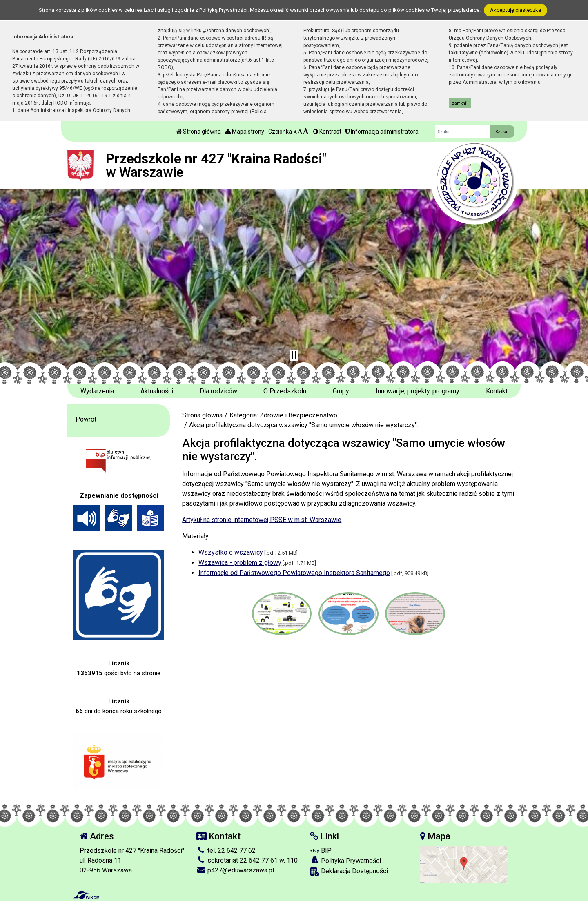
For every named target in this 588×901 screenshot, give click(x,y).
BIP (321, 851)
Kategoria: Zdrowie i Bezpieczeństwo (283, 415)
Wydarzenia (97, 391)
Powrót (86, 419)
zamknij (460, 103)
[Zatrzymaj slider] (294, 355)
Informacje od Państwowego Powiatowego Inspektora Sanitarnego (294, 573)
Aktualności (157, 391)
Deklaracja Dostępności (349, 872)
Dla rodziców (218, 391)
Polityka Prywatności (345, 861)
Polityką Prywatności (223, 10)
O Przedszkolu (285, 391)
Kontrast (327, 132)
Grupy (341, 391)
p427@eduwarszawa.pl (235, 870)
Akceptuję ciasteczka (516, 10)
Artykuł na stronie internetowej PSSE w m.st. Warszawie (262, 520)
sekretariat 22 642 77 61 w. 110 (247, 860)
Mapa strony (245, 132)
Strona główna (199, 132)
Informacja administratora (382, 132)
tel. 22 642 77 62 (226, 851)
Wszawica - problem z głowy (240, 563)
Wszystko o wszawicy (231, 552)
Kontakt (497, 391)
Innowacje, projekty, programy (418, 391)
